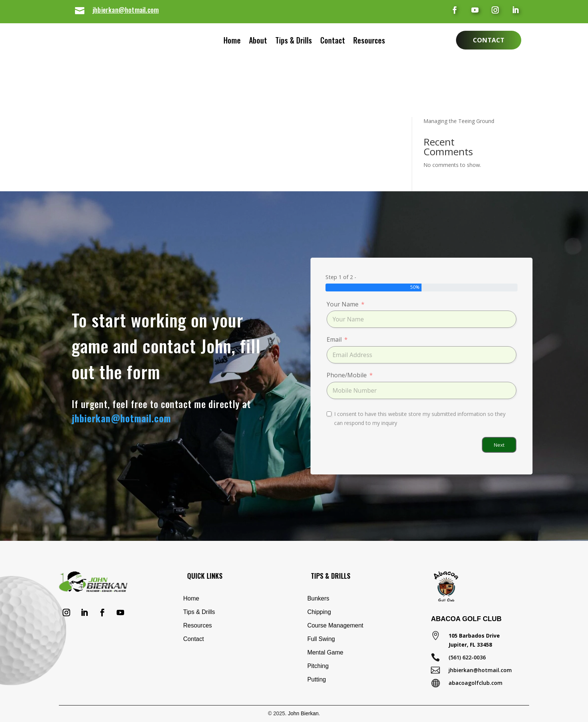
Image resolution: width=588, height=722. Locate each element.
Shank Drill (436, 66)
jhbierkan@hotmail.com (126, 10)
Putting (316, 679)
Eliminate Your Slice (447, 77)
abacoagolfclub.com (475, 683)
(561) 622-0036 (467, 657)
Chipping (319, 612)
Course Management (335, 625)
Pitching (318, 666)
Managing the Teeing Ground (459, 121)
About (250, 42)
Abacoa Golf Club (466, 619)
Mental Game (325, 652)
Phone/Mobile (347, 375)
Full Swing (321, 639)
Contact (340, 42)
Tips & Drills (294, 42)
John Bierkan (303, 713)
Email (334, 339)
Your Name (343, 304)
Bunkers (318, 598)
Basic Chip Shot (442, 89)
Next (499, 445)
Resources (377, 42)
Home (225, 42)
